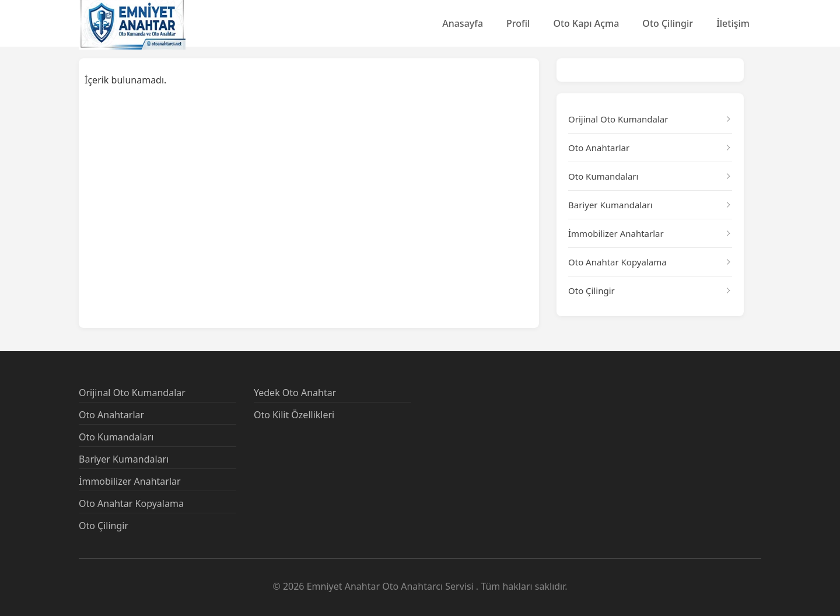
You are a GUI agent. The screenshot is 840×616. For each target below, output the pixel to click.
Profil (518, 23)
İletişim (733, 23)
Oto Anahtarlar (599, 148)
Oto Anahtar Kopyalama (617, 262)
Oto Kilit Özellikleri (294, 415)
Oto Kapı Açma (586, 23)
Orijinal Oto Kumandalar (618, 119)
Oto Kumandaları (603, 176)
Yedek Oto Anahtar (295, 393)
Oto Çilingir (668, 23)
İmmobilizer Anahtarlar (616, 233)
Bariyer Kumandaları (610, 205)
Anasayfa (463, 23)
